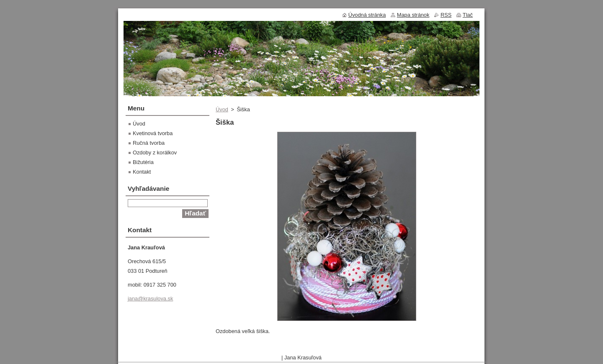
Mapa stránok (413, 15)
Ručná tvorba (149, 143)
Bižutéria (143, 162)
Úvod (222, 109)
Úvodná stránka (367, 15)
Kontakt (142, 172)
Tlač (468, 15)
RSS (446, 15)
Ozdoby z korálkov (155, 153)
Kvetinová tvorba (153, 133)
